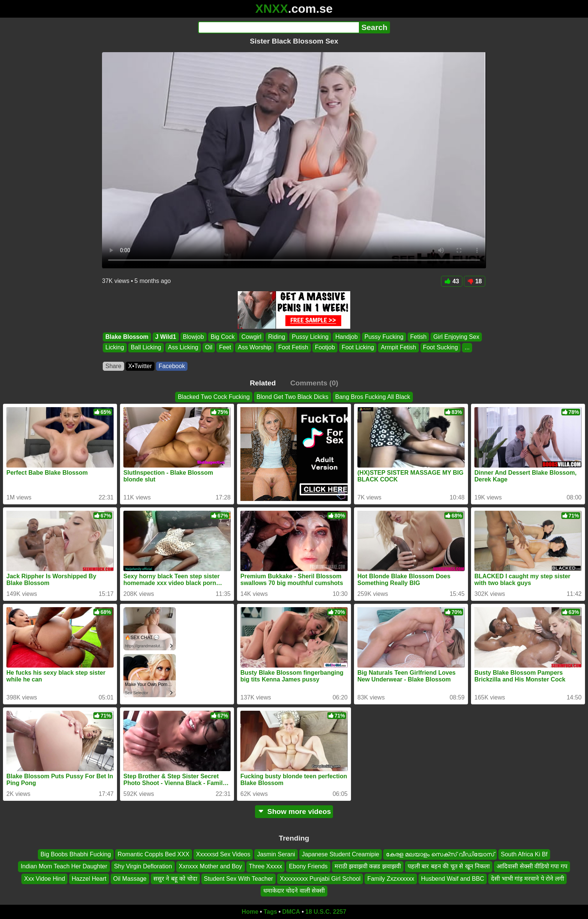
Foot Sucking (440, 348)
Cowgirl (251, 337)
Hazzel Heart (89, 878)
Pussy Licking (310, 337)
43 (452, 281)
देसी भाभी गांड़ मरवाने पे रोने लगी (527, 878)
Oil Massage (130, 878)
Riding (277, 337)
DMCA (291, 912)
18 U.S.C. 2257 (326, 912)
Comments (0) (314, 383)
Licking (115, 348)
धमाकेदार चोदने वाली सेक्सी (294, 891)
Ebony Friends (308, 866)
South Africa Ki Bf (524, 854)
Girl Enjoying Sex (456, 337)
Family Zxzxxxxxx (391, 878)
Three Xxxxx (266, 866)
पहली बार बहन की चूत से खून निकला (449, 866)
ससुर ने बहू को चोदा (175, 878)
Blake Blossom (127, 337)
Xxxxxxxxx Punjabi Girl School (320, 878)
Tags (270, 912)
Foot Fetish (293, 348)
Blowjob (193, 337)
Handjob (346, 337)
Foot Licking (358, 348)
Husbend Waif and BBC (453, 878)
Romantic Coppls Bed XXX (154, 854)
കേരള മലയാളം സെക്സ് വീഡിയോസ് (440, 854)
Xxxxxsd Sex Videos (223, 854)
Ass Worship (255, 348)
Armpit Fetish (398, 348)
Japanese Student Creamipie (340, 854)
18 (475, 281)
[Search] (278, 27)
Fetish (418, 337)
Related (263, 383)
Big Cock (223, 337)
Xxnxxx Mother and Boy (211, 866)
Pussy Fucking (384, 337)
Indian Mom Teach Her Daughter (64, 866)
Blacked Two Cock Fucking (214, 397)
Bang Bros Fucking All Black (373, 397)
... (467, 348)
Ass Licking (183, 348)
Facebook (172, 366)
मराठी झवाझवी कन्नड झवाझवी (368, 866)
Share (113, 366)
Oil (209, 348)
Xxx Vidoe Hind (44, 878)
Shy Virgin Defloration (143, 866)
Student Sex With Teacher (239, 878)
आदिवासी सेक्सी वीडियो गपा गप (532, 866)
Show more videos (294, 811)
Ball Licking (146, 348)
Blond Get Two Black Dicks (292, 397)
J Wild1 (166, 337)
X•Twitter (140, 366)
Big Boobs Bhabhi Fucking (76, 854)
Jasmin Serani (276, 854)
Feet (225, 348)
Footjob (325, 348)
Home (250, 912)
